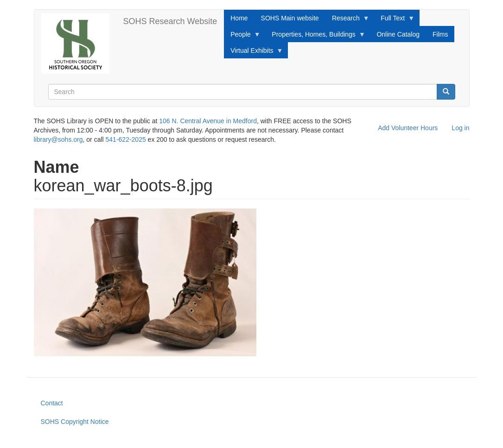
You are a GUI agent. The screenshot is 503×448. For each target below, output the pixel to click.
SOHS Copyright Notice (75, 422)
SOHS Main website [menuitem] (290, 18)
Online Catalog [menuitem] (398, 34)
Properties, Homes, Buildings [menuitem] (315, 37)
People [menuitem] (242, 37)
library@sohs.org (58, 139)
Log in (460, 128)
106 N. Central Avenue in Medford (208, 121)
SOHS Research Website (170, 21)
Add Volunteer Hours (408, 128)
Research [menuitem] (347, 20)
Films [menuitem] (440, 34)
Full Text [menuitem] (394, 20)
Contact (52, 403)
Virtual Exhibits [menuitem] (253, 53)
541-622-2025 (126, 139)
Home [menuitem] (239, 18)
